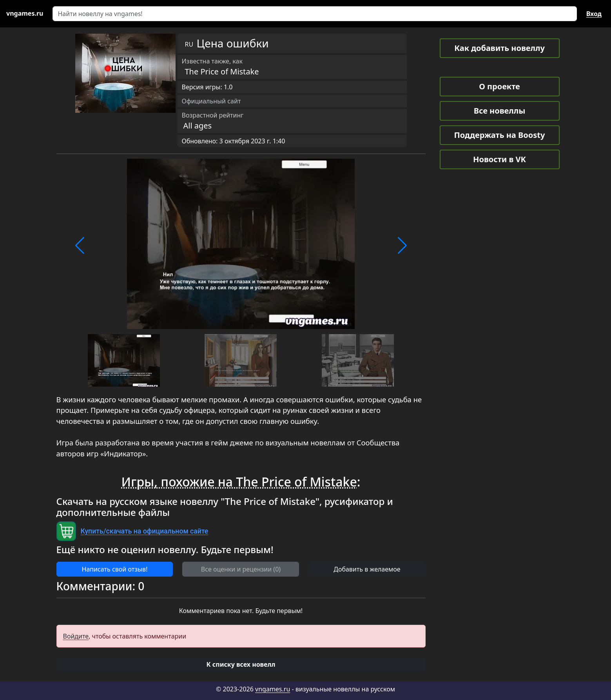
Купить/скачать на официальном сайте (145, 531)
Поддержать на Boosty (500, 135)
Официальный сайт (211, 101)
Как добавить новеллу (499, 48)
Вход (594, 14)
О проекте (499, 86)
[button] (80, 246)
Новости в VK (499, 159)
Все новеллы (500, 111)
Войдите (76, 636)
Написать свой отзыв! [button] (115, 569)
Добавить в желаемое (367, 569)
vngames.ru (273, 689)
